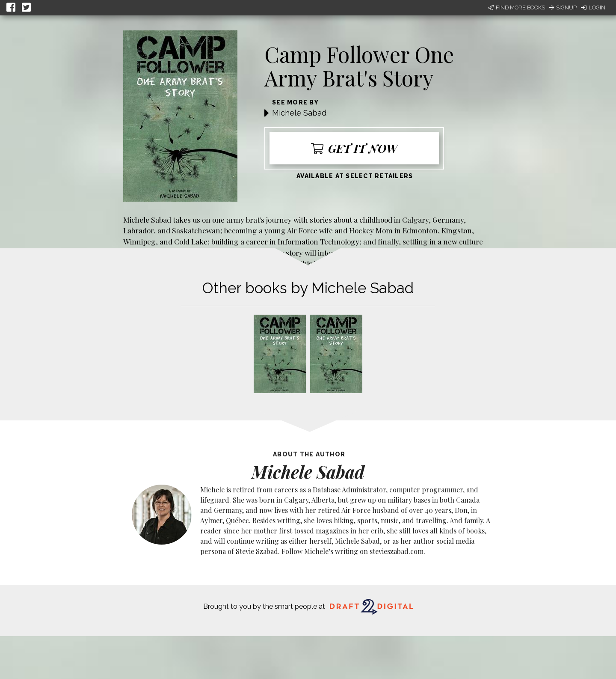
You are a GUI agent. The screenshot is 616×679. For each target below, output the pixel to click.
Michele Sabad (299, 113)
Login (593, 7)
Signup (563, 7)
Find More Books (517, 7)
